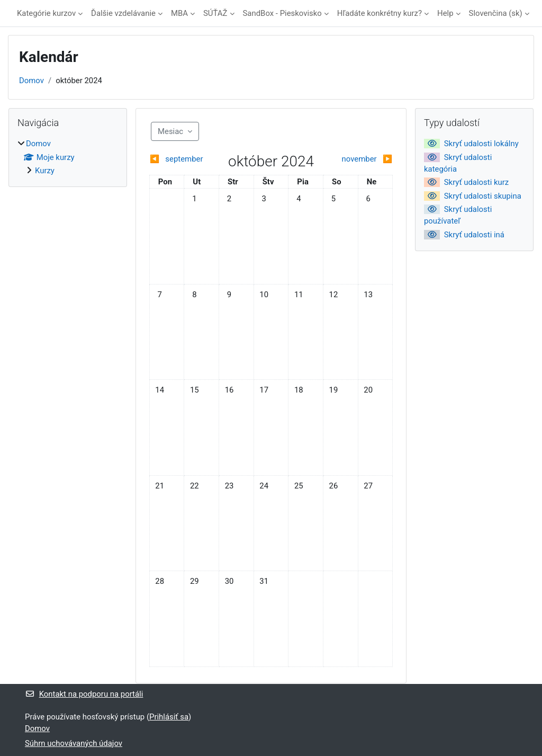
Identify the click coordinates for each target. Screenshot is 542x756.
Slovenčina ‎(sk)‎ (496, 13)
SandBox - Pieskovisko (282, 13)
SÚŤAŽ (215, 13)
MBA (179, 13)
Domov (31, 81)
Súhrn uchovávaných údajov (74, 743)
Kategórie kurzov (46, 13)
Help (445, 13)
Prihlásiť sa (169, 717)
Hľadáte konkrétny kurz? (380, 13)
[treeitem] (68, 157)
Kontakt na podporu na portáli (84, 694)
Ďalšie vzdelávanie (123, 13)
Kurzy (45, 171)
